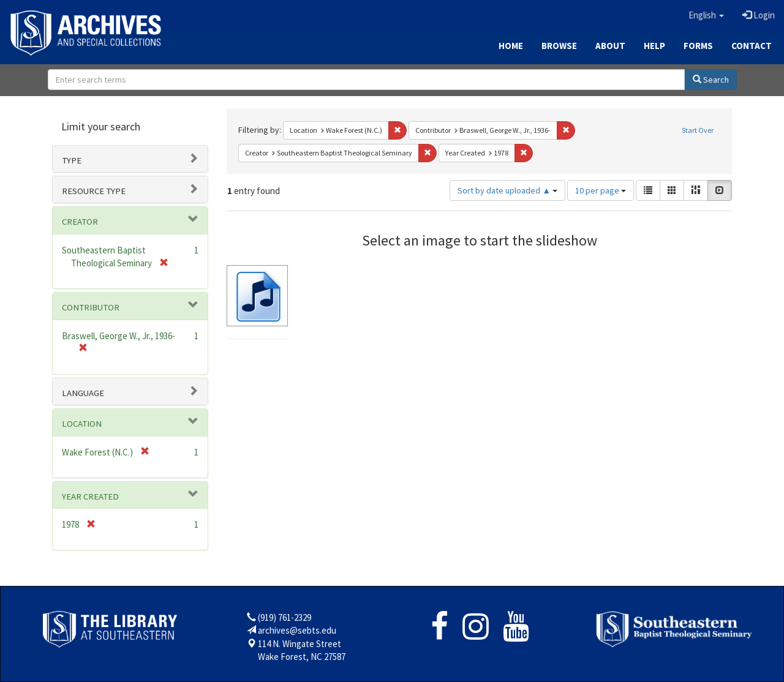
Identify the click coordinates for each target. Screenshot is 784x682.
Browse (559, 46)
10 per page (601, 190)
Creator (80, 222)
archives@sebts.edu (297, 630)
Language (83, 393)
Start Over (698, 130)
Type (72, 160)
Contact (752, 46)
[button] (706, 15)
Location (82, 424)
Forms (698, 46)
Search (711, 80)
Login (759, 15)
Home (511, 46)
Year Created (90, 497)
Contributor (91, 307)
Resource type (94, 191)
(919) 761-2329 (285, 617)
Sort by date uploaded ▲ (507, 190)
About (610, 46)
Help (654, 46)
